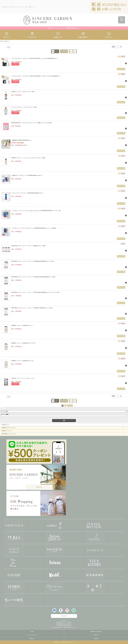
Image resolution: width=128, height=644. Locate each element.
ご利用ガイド (96, 635)
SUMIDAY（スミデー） (7, 431)
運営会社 (32, 638)
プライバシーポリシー (32, 635)
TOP (1, 41)
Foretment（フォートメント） (9, 428)
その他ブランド (5, 425)
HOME (32, 631)
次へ (70, 405)
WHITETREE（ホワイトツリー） (9, 434)
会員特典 (96, 638)
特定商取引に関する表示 (96, 631)
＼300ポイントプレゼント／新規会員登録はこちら (64, 28)
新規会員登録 (64, 616)
